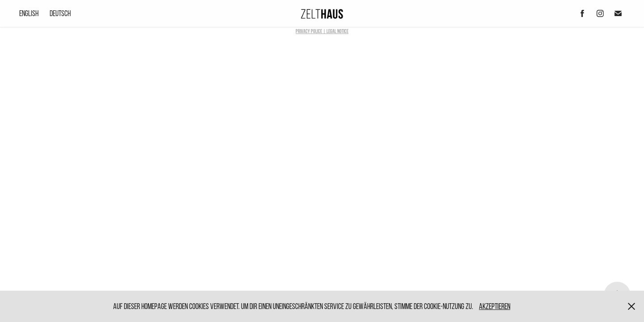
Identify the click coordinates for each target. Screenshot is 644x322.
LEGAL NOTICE (337, 31)
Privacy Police (309, 31)
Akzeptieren (495, 306)
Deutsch (60, 13)
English (29, 13)
